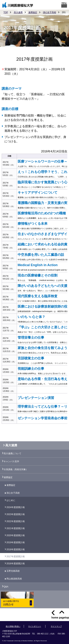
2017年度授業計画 (16, 557)
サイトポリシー (35, 626)
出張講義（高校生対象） (16, 469)
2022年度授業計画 (16, 521)
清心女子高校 (49, 12)
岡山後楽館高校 (14, 579)
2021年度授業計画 (16, 528)
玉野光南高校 (13, 571)
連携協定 (33, 12)
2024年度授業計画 (16, 507)
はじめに (11, 500)
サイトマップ (56, 626)
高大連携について (13, 454)
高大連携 (18, 12)
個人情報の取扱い (13, 626)
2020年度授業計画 (16, 535)
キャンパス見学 (11, 461)
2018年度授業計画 (16, 549)
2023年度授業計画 (16, 514)
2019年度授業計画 (16, 542)
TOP (6, 12)
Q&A (6, 587)
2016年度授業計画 (16, 564)
